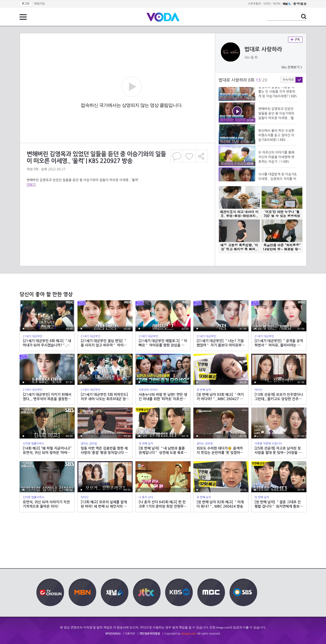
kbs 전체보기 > (292, 67)
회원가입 (39, 4)
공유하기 (202, 156)
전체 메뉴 (23, 17)
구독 (295, 40)
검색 (304, 17)
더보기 (31, 185)
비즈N (277, 4)
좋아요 (189, 156)
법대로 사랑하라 (263, 49)
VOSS (267, 4)
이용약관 (130, 634)
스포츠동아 (254, 4)
